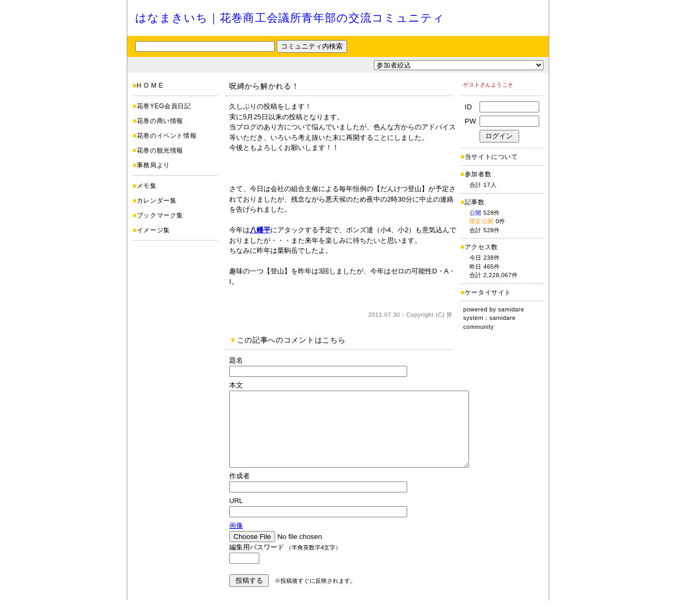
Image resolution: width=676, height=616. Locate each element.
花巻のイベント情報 (167, 136)
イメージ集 (153, 230)
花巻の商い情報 (160, 121)
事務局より (153, 165)
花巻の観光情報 (160, 150)
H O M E (150, 86)
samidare (511, 309)
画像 (236, 541)
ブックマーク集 (160, 215)
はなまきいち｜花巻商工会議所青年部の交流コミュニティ (290, 18)
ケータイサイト (488, 292)
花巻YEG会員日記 (164, 106)
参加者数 (476, 174)
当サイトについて (491, 157)
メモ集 (147, 186)
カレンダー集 (157, 201)
